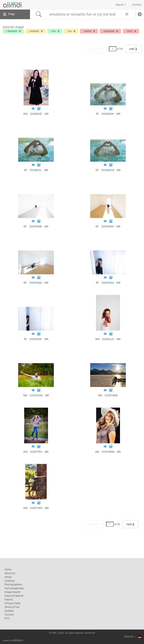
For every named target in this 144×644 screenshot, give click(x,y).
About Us (10, 573)
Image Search (12, 592)
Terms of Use (12, 607)
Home (8, 569)
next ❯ (133, 49)
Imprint (9, 600)
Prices (8, 577)
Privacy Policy (13, 603)
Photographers (13, 584)
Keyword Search (14, 596)
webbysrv (18, 640)
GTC (7, 618)
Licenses (10, 581)
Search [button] (121, 5)
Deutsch (129, 636)
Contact (136, 5)
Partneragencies (14, 588)
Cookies (9, 611)
